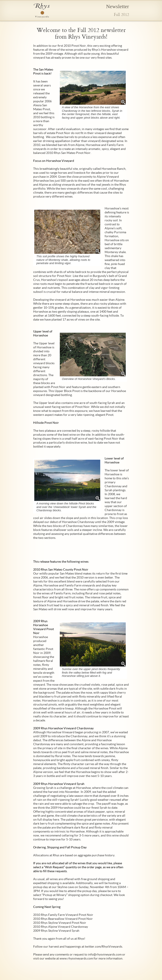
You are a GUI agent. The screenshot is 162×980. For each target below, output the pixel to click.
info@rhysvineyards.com (105, 954)
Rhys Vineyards (42, 10)
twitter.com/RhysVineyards (104, 946)
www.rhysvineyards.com (76, 958)
